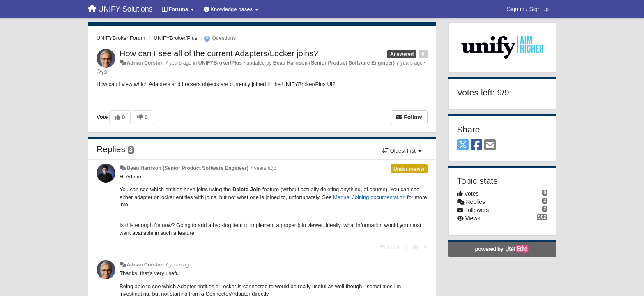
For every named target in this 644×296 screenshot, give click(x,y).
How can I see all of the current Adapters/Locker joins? (219, 53)
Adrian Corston (145, 63)
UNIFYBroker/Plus (175, 38)
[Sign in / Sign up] (528, 9)
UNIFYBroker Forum (121, 38)
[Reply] (390, 247)
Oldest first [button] (402, 151)
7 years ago (263, 168)
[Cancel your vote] (425, 247)
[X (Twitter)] (463, 145)
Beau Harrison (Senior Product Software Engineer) (334, 63)
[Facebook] (476, 145)
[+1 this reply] (415, 247)
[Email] (490, 145)
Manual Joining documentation (369, 197)
